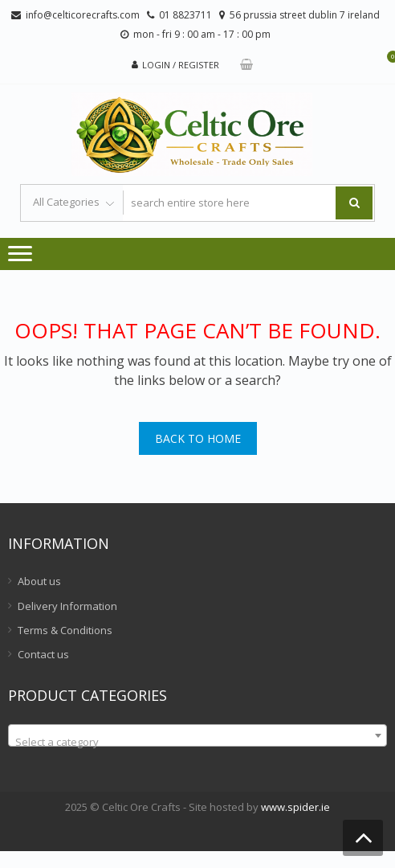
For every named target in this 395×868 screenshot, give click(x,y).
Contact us (43, 654)
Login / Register (181, 65)
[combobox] (197, 735)
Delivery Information (67, 606)
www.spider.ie (295, 807)
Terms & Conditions (65, 630)
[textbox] (197, 741)
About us (39, 581)
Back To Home (198, 438)
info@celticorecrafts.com (83, 15)
